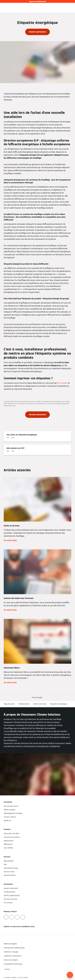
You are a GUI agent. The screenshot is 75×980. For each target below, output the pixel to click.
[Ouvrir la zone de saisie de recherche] (68, 8)
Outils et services (40, 704)
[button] (37, 697)
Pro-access (62, 383)
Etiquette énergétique (59, 704)
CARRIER (26, 978)
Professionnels (24, 704)
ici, (45, 404)
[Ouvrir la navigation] (72, 8)
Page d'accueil (9, 704)
